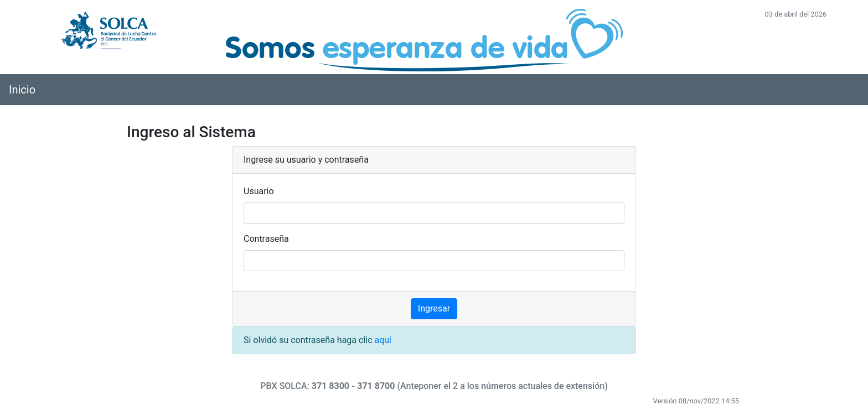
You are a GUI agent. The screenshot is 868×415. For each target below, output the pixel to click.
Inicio (22, 90)
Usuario (259, 191)
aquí (383, 340)
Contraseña (266, 239)
